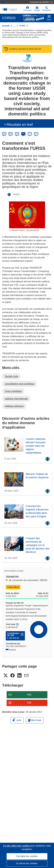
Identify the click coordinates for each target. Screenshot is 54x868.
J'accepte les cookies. (27, 856)
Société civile (11, 376)
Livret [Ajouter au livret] (17, 720)
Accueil (6, 26)
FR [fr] (23, 134)
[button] (37, 9)
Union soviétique (13, 391)
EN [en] (11, 134)
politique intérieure (14, 406)
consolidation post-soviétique (20, 384)
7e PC (22, 26)
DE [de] (4, 134)
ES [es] (17, 134)
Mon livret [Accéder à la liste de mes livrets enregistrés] (35, 720)
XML (29, 695)
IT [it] (30, 134)
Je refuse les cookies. (27, 863)
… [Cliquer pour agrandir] (14, 26)
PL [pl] (36, 134)
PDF (29, 703)
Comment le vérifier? (41, 2)
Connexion (28, 9)
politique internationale (16, 399)
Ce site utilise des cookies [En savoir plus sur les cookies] (17, 846)
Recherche (47, 9)
